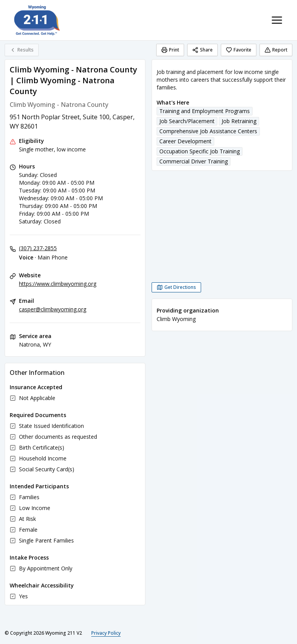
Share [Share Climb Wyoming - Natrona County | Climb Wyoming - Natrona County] (202, 50)
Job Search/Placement (187, 121)
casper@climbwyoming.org (53, 309)
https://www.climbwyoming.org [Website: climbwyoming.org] (58, 284)
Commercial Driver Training (194, 161)
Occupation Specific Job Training (200, 151)
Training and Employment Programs (205, 111)
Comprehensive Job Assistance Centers (208, 131)
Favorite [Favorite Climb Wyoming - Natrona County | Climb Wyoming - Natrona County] (239, 50)
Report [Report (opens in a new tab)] (276, 50)
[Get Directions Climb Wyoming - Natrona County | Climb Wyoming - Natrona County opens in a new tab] (176, 287)
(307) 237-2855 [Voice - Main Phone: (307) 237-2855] (38, 248)
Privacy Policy (106, 633)
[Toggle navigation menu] (277, 20)
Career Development (185, 141)
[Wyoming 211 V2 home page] (37, 20)
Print (170, 50)
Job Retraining (239, 121)
